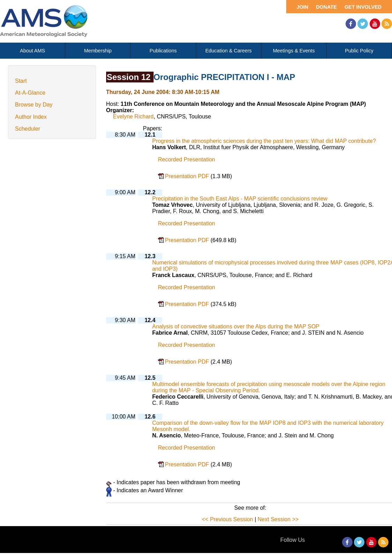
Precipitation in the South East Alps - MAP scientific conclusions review (240, 199)
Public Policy (359, 51)
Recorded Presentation (187, 159)
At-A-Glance (30, 93)
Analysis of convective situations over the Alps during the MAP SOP (236, 326)
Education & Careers (228, 51)
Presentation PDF (188, 176)
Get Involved (363, 7)
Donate (326, 7)
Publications (163, 51)
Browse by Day (34, 105)
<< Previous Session (227, 519)
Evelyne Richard (134, 117)
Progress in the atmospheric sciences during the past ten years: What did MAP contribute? (264, 141)
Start (21, 81)
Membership (98, 51)
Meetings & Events (294, 51)
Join (303, 7)
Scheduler (28, 129)
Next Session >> (278, 519)
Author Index (31, 117)
